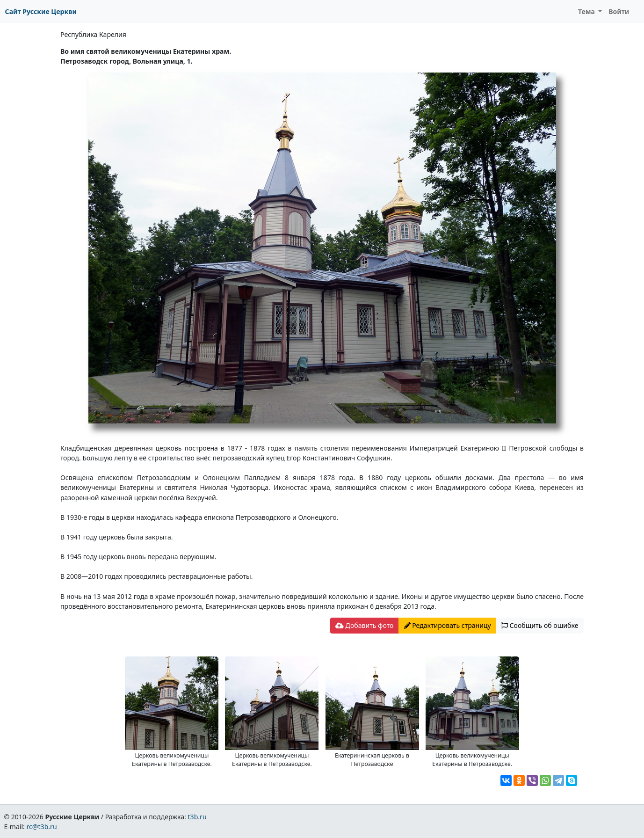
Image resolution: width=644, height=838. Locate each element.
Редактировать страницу (448, 625)
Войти (619, 11)
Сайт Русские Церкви (41, 11)
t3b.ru (197, 817)
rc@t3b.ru (42, 827)
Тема (587, 11)
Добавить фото (364, 625)
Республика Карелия (93, 34)
